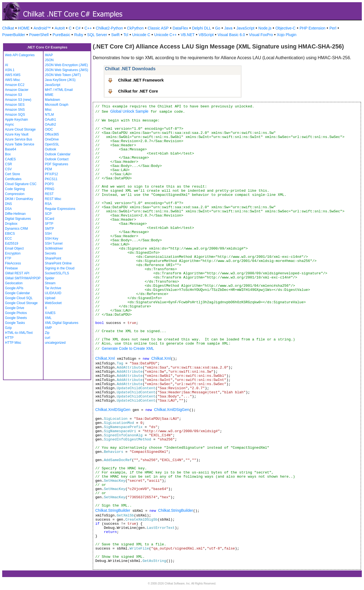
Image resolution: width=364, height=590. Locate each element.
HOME (24, 28)
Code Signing (15, 189)
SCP (48, 214)
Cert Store (13, 174)
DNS (8, 204)
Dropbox (11, 224)
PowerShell (39, 35)
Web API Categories (20, 55)
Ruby (79, 35)
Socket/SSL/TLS (57, 273)
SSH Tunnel (54, 243)
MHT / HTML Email (59, 90)
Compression (15, 194)
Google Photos (16, 313)
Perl (333, 28)
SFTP (49, 224)
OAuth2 (51, 125)
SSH (48, 234)
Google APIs (14, 288)
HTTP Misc (13, 343)
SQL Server (97, 35)
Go (218, 28)
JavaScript (245, 28)
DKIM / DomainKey (19, 199)
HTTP (9, 338)
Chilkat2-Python (109, 28)
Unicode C (141, 35)
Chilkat (8, 28)
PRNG (50, 189)
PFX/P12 (51, 174)
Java (228, 28)
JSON (49, 60)
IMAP (49, 55)
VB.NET (188, 35)
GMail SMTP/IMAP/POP (23, 278)
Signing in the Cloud (60, 268)
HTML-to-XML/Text (19, 333)
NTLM (49, 115)
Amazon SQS (15, 115)
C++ (88, 28)
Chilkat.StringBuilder (113, 510)
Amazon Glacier (17, 90)
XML (48, 318)
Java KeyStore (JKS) (60, 80)
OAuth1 (51, 120)
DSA (8, 209)
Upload (50, 298)
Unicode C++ (165, 35)
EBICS (10, 234)
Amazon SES (15, 105)
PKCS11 (51, 179)
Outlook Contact (57, 159)
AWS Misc (13, 80)
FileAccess (13, 263)
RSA (48, 204)
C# (78, 28)
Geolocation (14, 283)
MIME (49, 95)
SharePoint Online (58, 263)
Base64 (11, 149)
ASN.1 (10, 70)
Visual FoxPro (261, 35)
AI (6, 65)
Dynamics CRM (16, 229)
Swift (115, 35)
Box (8, 154)
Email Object (14, 248)
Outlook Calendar (58, 154)
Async (9, 125)
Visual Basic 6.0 (231, 35)
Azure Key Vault (17, 134)
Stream (50, 283)
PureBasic (61, 35)
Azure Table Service (20, 144)
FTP (8, 258)
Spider (50, 278)
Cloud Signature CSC (21, 184)
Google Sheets (16, 318)
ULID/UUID (53, 293)
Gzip (8, 328)
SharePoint (53, 258)
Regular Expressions (60, 209)
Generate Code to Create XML (128, 348)
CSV (8, 169)
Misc (48, 110)
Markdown (52, 100)
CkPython (135, 28)
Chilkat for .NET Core (138, 91)
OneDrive (52, 139)
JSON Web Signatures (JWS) (66, 70)
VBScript (206, 35)
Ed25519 (12, 243)
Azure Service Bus (19, 139)
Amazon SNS (15, 110)
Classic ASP (158, 28)
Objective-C (285, 28)
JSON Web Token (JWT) (63, 75)
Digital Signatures (18, 219)
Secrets (51, 253)
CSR (8, 164)
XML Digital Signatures (62, 323)
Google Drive (15, 308)
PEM (48, 169)
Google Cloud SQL (19, 298)
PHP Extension (313, 28)
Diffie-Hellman (15, 214)
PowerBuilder (14, 35)
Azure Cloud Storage (20, 129)
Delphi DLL (201, 28)
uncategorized (55, 343)
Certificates (13, 179)
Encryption (13, 253)
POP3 (49, 184)
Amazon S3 (13, 95)
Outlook (51, 149)
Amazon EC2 (15, 85)
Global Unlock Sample (130, 111)
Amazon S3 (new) (18, 100)
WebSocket (53, 303)
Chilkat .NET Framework (141, 80)
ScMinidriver (54, 248)
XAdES (50, 313)
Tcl (126, 35)
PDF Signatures (57, 164)
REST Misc (53, 199)
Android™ (42, 28)
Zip (47, 333)
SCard (50, 219)
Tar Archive (53, 288)
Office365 (52, 134)
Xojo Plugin (287, 35)
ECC (8, 239)
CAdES (10, 159)
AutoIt (60, 28)
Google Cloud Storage (21, 303)
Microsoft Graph (57, 105)
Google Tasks (15, 323)
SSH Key (52, 239)
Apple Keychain (16, 120)
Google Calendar (17, 293)
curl (47, 338)
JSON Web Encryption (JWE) (66, 65)
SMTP (49, 229)
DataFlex (180, 28)
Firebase (11, 268)
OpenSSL (52, 144)
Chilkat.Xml (105, 358)
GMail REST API (17, 273)
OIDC (49, 129)
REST (49, 194)
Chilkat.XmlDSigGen (113, 410)
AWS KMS (13, 75)
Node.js (265, 28)
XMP (48, 328)
